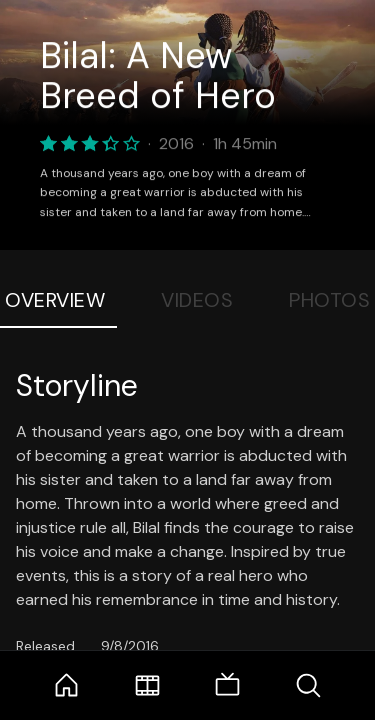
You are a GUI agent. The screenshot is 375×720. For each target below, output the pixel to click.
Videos (197, 300)
